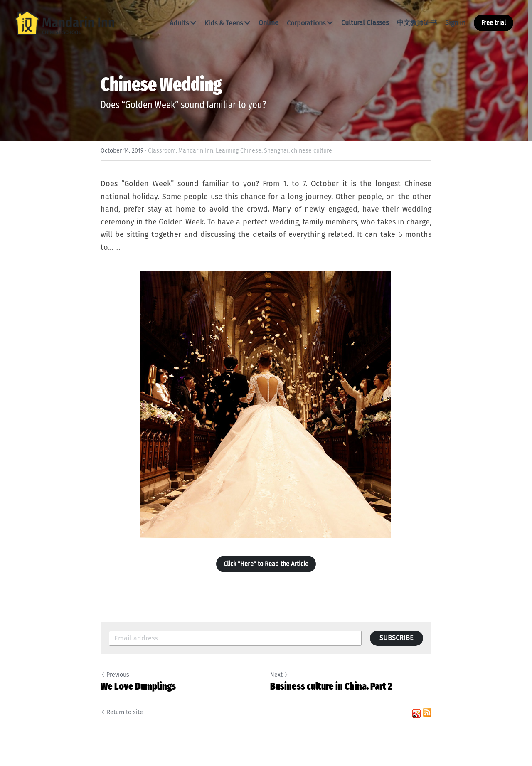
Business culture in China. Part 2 (331, 686)
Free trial (494, 23)
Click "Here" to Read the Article (266, 564)
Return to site (122, 712)
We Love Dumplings (138, 686)
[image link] (64, 22)
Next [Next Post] (279, 675)
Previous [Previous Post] (115, 675)
